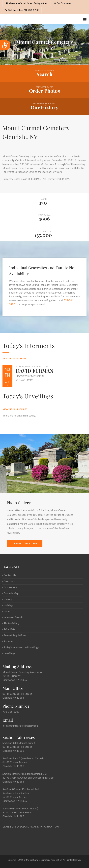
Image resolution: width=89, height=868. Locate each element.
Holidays (8, 605)
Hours (6, 611)
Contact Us (9, 575)
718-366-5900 (11, 712)
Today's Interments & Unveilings (21, 647)
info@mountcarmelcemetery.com (20, 726)
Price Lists (9, 629)
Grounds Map (11, 593)
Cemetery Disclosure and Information (31, 827)
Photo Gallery (11, 623)
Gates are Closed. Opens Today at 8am (27, 3)
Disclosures (10, 587)
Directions (9, 581)
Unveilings (9, 653)
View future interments (15, 358)
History (7, 599)
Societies (8, 641)
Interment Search (13, 617)
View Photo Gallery (25, 544)
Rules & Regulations (14, 635)
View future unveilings (15, 409)
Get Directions (62, 3)
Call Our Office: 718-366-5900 (22, 10)
